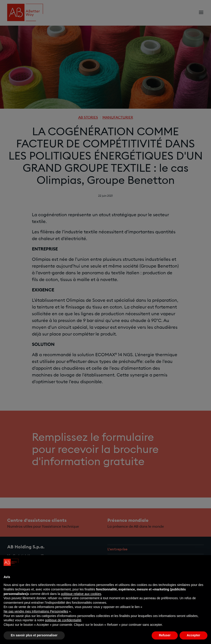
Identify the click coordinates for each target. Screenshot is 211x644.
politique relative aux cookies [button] (81, 594)
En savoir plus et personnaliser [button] (34, 635)
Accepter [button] (193, 635)
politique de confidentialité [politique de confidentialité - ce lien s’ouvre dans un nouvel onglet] (63, 620)
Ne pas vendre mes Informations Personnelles (36, 611)
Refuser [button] (165, 635)
